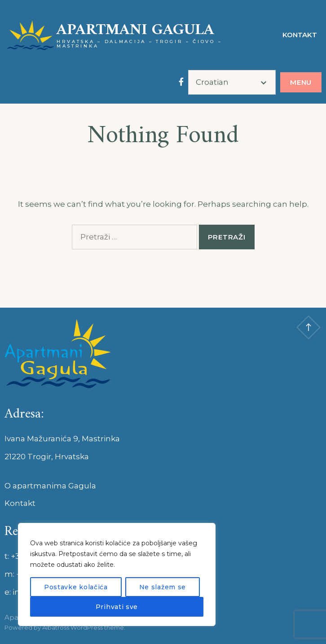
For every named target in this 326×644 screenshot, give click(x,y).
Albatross (56, 627)
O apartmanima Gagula (50, 486)
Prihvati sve (117, 607)
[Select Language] (232, 82)
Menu (301, 82)
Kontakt (300, 35)
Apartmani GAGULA (135, 30)
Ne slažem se (163, 587)
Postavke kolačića (76, 587)
